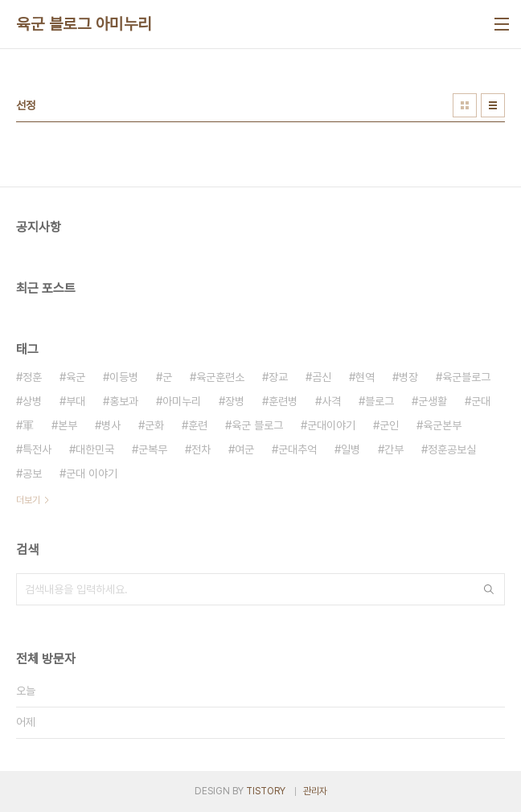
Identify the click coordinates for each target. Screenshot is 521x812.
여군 (244, 449)
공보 (32, 474)
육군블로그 (466, 377)
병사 (111, 425)
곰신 (322, 377)
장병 (235, 401)
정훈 (32, 377)
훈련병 (283, 401)
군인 (389, 425)
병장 (408, 377)
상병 (32, 401)
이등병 (124, 377)
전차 (201, 449)
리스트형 (493, 105)
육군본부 (442, 425)
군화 (154, 425)
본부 (68, 425)
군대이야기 (331, 425)
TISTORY (266, 791)
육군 (76, 377)
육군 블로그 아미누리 (84, 24)
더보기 (28, 500)
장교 (278, 377)
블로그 (379, 401)
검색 (489, 589)
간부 (394, 449)
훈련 (198, 425)
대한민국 (95, 449)
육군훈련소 (220, 377)
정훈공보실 (452, 449)
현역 (365, 377)
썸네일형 (465, 105)
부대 (76, 401)
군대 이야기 (92, 474)
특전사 (37, 449)
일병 (351, 449)
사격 (331, 401)
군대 (481, 401)
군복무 (153, 449)
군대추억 (297, 449)
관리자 (315, 791)
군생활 (433, 401)
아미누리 (182, 401)
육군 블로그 (257, 425)
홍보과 (124, 401)
